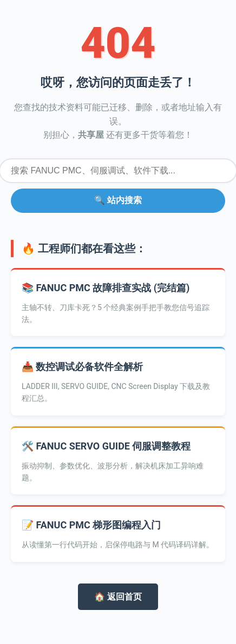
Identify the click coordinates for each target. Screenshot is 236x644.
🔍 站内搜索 (118, 200)
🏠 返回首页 (118, 597)
